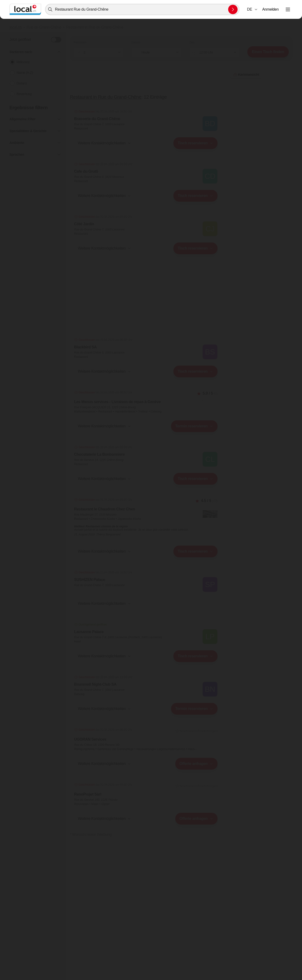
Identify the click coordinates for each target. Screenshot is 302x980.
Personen (80, 42)
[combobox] (142, 9)
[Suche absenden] (233, 9)
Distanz (22, 83)
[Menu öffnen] (288, 9)
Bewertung (24, 94)
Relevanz (23, 62)
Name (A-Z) (25, 73)
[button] (252, 9)
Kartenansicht (146, 841)
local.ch (16, 27)
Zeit (192, 42)
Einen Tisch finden (268, 52)
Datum (136, 42)
